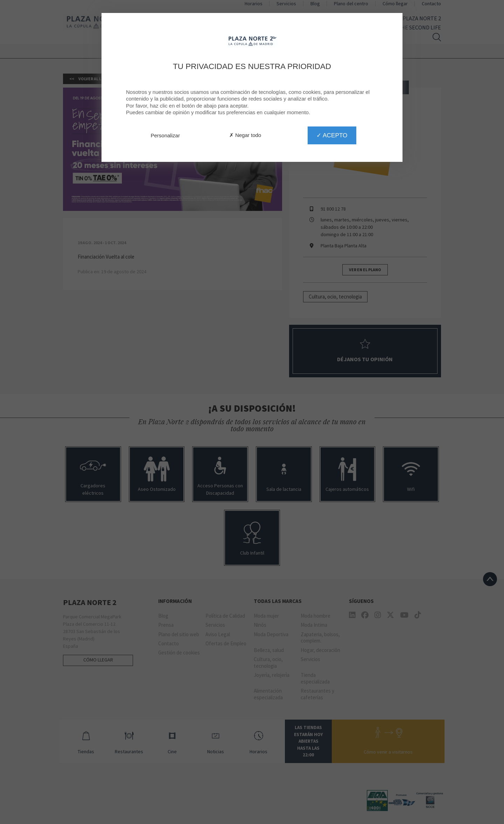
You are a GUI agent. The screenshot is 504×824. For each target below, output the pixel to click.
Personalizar (165, 135)
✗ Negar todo (245, 135)
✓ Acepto (332, 135)
